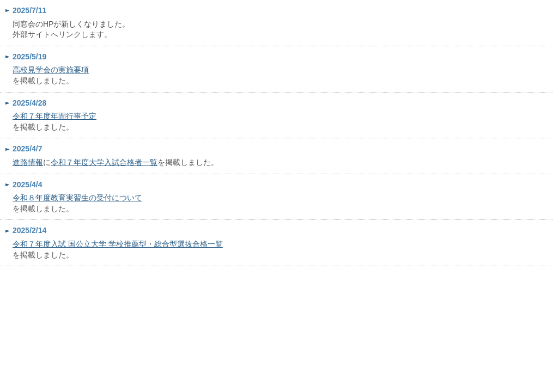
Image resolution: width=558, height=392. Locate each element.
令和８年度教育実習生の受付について (77, 198)
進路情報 (28, 162)
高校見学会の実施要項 (51, 70)
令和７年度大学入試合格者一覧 (104, 162)
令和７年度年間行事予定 (54, 116)
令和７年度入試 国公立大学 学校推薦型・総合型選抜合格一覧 (118, 244)
